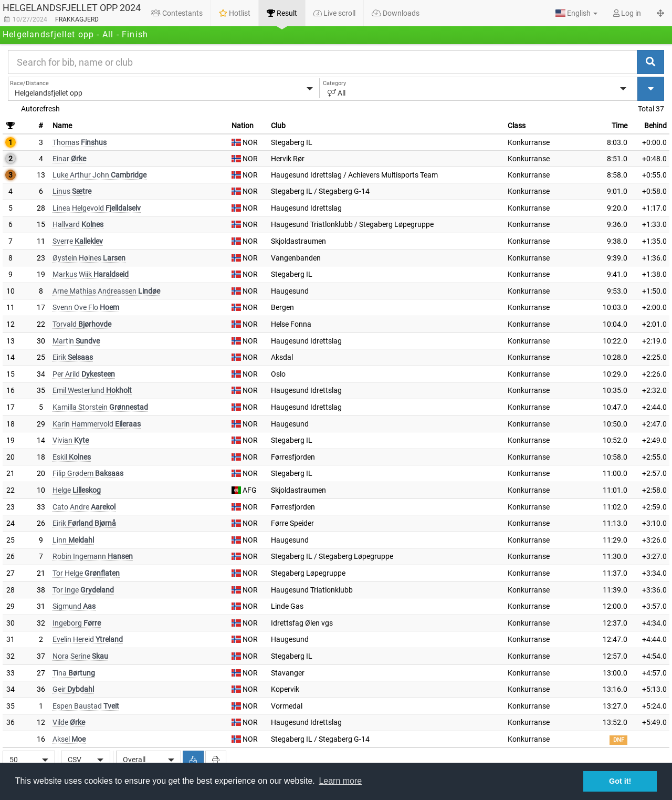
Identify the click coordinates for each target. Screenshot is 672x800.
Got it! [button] (620, 781)
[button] (576, 13)
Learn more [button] (340, 781)
